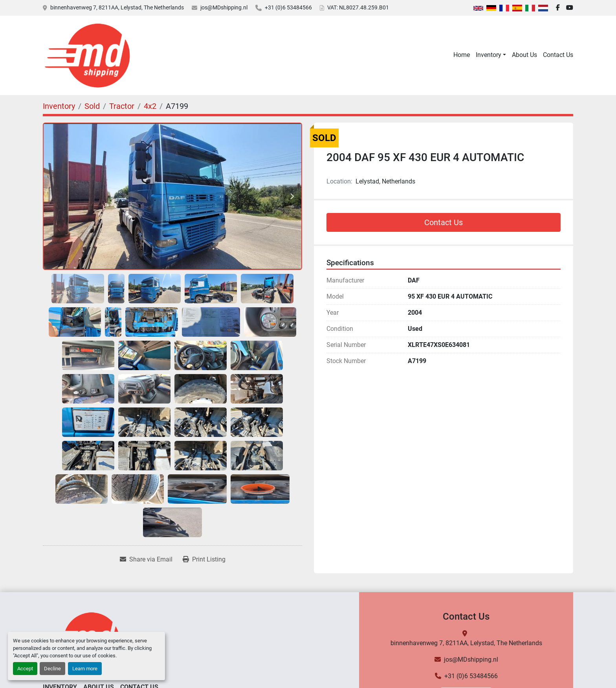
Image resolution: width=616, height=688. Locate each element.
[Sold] (92, 106)
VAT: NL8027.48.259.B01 (358, 7)
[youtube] (570, 8)
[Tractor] (122, 106)
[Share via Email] (146, 560)
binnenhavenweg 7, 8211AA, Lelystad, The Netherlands (117, 7)
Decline (52, 669)
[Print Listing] (204, 560)
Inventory (489, 55)
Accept (25, 669)
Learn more (85, 669)
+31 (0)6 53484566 (288, 7)
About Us (524, 55)
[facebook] (558, 8)
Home (462, 55)
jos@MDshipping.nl (224, 7)
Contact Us (558, 55)
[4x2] (150, 106)
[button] (491, 55)
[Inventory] (59, 106)
